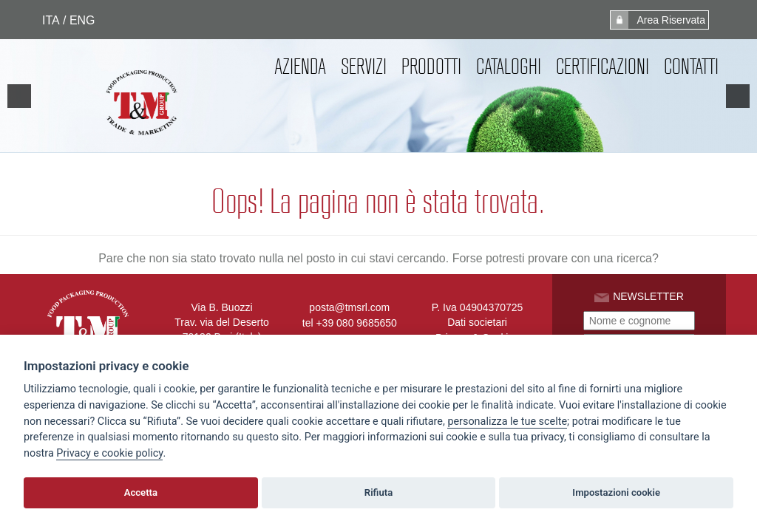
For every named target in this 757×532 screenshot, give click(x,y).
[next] (738, 96)
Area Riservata (658, 20)
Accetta (141, 492)
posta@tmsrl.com (349, 307)
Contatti (691, 66)
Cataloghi (509, 66)
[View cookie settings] (507, 422)
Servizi (364, 66)
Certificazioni (602, 66)
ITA (51, 20)
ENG (82, 20)
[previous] (19, 96)
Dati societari (477, 322)
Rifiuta (378, 492)
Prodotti (431, 66)
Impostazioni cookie (616, 492)
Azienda (300, 66)
